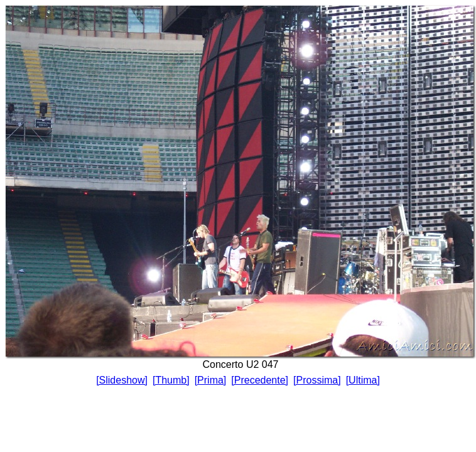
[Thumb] (171, 380)
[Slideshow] (122, 380)
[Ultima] (363, 380)
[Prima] (211, 380)
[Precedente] (260, 380)
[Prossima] (317, 380)
